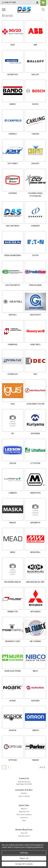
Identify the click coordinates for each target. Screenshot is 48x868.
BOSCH (35, 104)
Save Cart (24, 833)
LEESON (13, 463)
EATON (35, 255)
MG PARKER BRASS (13, 582)
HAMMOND (13, 345)
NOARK (13, 701)
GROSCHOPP (35, 315)
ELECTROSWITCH (13, 285)
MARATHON (35, 493)
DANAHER (35, 226)
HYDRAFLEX (13, 374)
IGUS (13, 404)
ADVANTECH (13, 75)
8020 (13, 45)
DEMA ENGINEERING (13, 255)
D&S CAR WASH (13, 226)
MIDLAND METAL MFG (35, 582)
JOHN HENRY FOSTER (35, 404)
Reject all (24, 858)
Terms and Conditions (24, 815)
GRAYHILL (13, 315)
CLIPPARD (13, 193)
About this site (24, 812)
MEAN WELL (35, 552)
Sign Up (27, 796)
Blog (24, 821)
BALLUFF (35, 75)
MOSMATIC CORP (13, 641)
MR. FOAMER (35, 641)
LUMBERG (13, 493)
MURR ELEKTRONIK (13, 671)
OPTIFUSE (13, 760)
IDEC (35, 374)
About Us (24, 809)
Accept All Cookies (24, 864)
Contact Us (24, 818)
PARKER (35, 760)
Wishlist (24, 793)
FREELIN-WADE (35, 285)
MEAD (13, 552)
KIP (13, 434)
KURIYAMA (35, 434)
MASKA (13, 523)
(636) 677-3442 (9, 2)
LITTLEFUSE (35, 463)
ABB (35, 45)
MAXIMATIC (35, 523)
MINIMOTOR (13, 612)
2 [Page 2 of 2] (9, 767)
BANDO (13, 104)
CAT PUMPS (13, 164)
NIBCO (35, 671)
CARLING (35, 134)
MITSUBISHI (35, 612)
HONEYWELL (35, 345)
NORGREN (35, 701)
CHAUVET (35, 164)
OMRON (35, 730)
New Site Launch (24, 836)
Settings (24, 853)
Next (43, 767)
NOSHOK (13, 730)
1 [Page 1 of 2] (4, 767)
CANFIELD (13, 134)
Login (20, 796)
